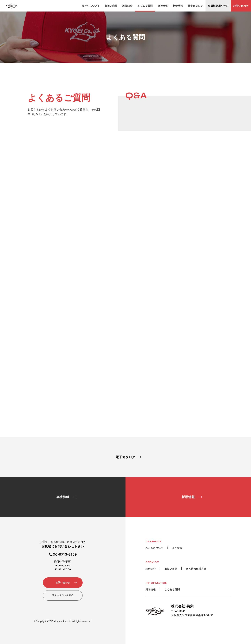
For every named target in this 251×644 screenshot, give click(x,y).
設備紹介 (128, 6)
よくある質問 (145, 6)
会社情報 (163, 6)
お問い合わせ (241, 6)
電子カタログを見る (63, 595)
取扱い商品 (111, 6)
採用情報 (188, 497)
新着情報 (178, 6)
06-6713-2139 (65, 554)
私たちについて (91, 6)
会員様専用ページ (218, 6)
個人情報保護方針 (196, 569)
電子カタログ (195, 6)
